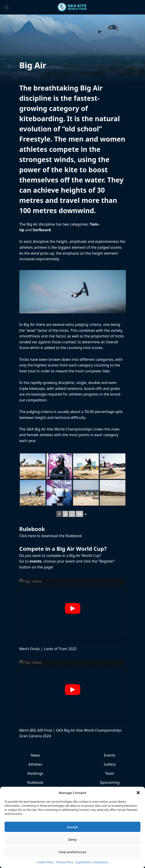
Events (110, 755)
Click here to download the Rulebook (51, 536)
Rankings (35, 773)
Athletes (35, 764)
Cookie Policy (45, 862)
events (36, 561)
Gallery (110, 764)
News (35, 755)
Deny (72, 839)
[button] (138, 793)
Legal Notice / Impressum (92, 862)
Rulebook (35, 782)
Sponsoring (110, 782)
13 (79, 514)
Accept (72, 827)
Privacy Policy (64, 862)
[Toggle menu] (6, 7)
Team (110, 773)
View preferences (72, 852)
